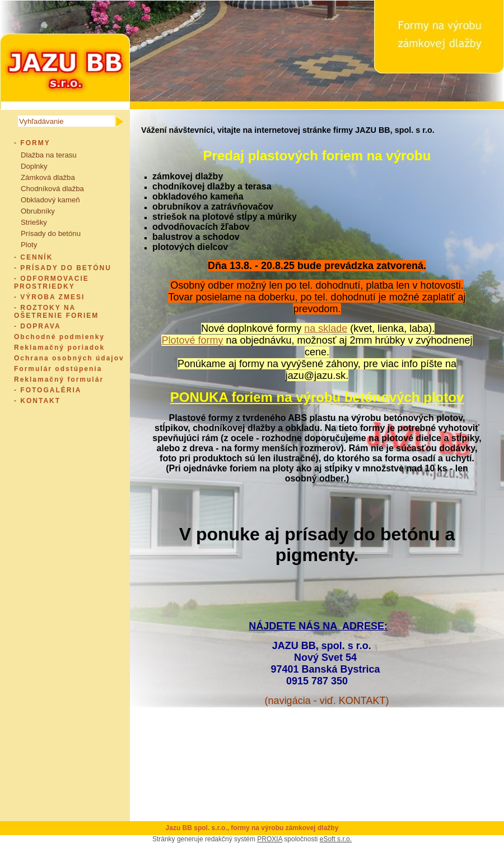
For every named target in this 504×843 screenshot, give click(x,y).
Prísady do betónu (51, 233)
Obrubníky (38, 211)
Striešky (34, 222)
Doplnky (34, 166)
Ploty (29, 245)
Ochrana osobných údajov (69, 358)
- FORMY (32, 143)
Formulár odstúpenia (58, 369)
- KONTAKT (37, 401)
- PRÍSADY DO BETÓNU (63, 268)
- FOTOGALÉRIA (48, 390)
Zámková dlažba (48, 177)
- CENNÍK (33, 257)
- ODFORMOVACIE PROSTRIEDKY (52, 282)
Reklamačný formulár (59, 379)
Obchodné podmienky (59, 337)
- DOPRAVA (38, 326)
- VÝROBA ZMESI (49, 297)
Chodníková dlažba (52, 189)
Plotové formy (192, 340)
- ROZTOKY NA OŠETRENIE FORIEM (56, 312)
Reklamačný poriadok (59, 348)
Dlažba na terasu (49, 155)
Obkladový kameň (50, 200)
